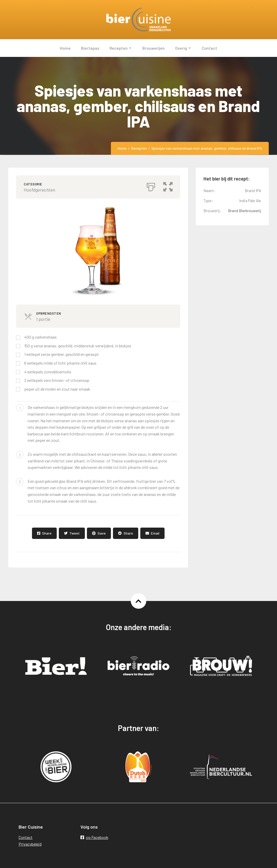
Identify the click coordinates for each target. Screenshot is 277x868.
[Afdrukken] (151, 186)
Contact (26, 837)
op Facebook (94, 837)
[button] (168, 186)
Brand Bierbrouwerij (245, 211)
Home (122, 148)
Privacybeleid (30, 844)
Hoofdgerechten (39, 190)
